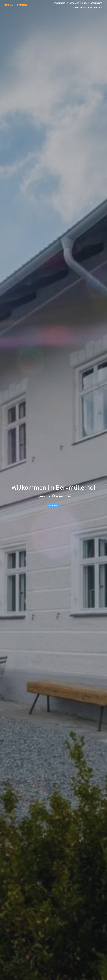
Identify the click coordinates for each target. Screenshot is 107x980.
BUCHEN (53, 505)
